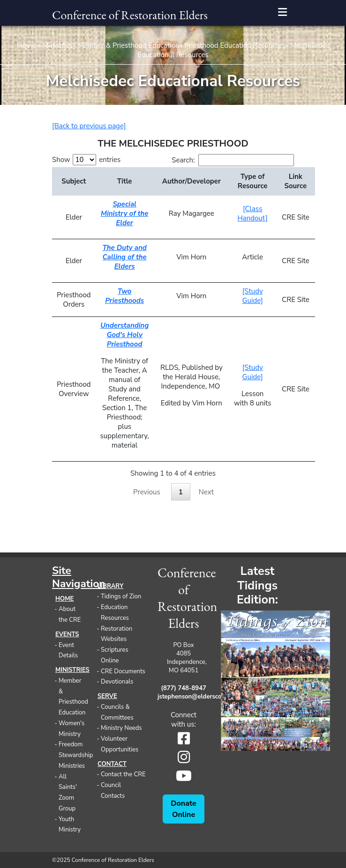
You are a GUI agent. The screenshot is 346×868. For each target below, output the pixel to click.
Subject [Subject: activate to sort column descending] (74, 181)
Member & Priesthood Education (128, 45)
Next (206, 492)
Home (26, 45)
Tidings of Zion (121, 596)
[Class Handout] (252, 213)
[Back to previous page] (89, 126)
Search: (233, 160)
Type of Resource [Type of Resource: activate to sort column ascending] (253, 181)
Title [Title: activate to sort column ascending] (125, 181)
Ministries (58, 45)
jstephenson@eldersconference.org (184, 697)
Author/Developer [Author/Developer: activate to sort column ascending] (192, 181)
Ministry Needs (121, 728)
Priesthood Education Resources (235, 45)
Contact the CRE (123, 774)
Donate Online (183, 809)
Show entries (86, 160)
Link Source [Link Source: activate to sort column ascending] (296, 181)
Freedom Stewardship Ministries (76, 755)
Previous (147, 492)
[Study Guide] (253, 296)
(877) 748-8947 (183, 688)
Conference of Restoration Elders (130, 15)
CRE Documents (123, 671)
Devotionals (117, 682)
